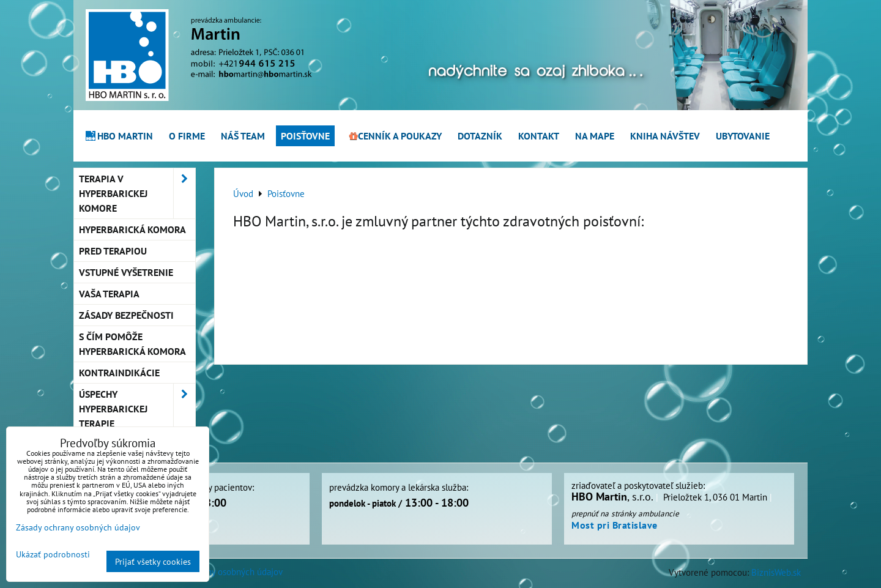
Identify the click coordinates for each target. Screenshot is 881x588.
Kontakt (539, 136)
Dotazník (480, 136)
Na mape (595, 136)
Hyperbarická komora (132, 229)
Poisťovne (305, 136)
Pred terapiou (113, 251)
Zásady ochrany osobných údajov (220, 571)
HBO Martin (119, 136)
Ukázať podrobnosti (53, 554)
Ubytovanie (743, 136)
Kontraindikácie (119, 373)
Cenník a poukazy (394, 136)
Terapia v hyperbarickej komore (137, 193)
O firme (187, 136)
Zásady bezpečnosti (126, 315)
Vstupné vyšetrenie (126, 272)
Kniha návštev (665, 136)
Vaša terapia (109, 294)
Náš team (243, 136)
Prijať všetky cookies (153, 561)
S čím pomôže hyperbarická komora (132, 344)
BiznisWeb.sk (776, 572)
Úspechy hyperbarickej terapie (137, 409)
